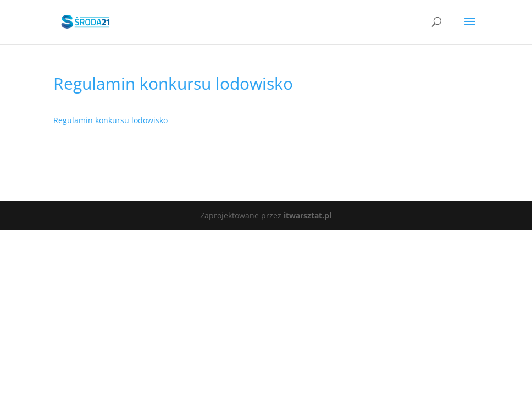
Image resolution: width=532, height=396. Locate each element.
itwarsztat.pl (307, 215)
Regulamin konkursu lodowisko (110, 120)
